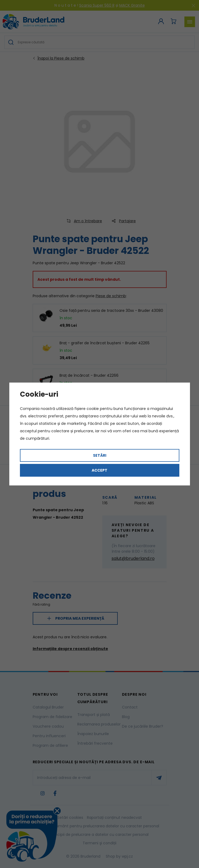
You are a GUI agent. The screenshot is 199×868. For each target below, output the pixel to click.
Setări (100, 455)
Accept (100, 470)
